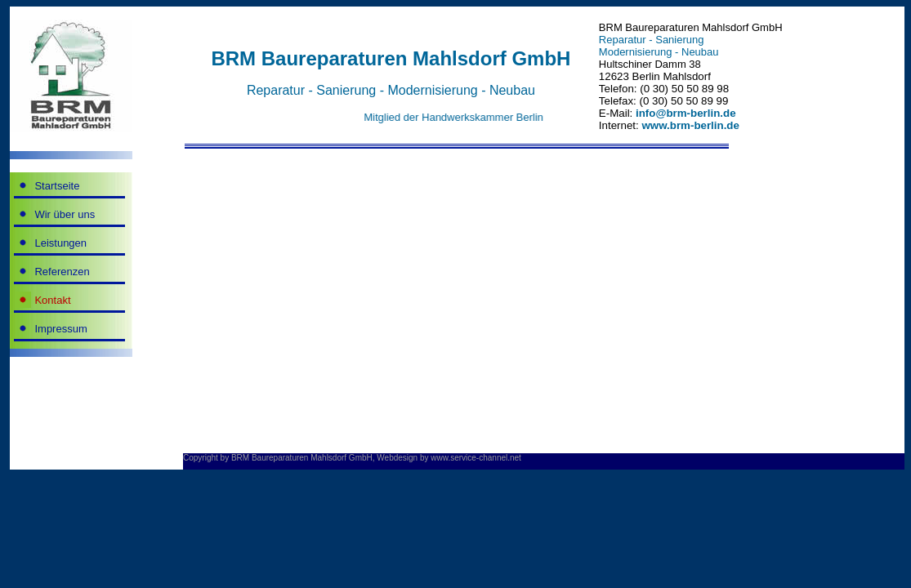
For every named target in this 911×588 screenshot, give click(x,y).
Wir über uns (65, 214)
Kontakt (52, 300)
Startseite (57, 186)
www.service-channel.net (476, 458)
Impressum (60, 329)
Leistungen (60, 243)
